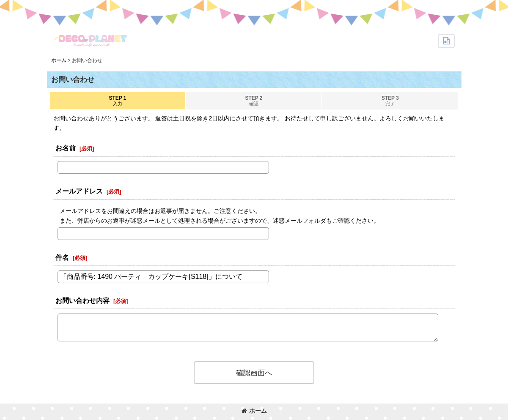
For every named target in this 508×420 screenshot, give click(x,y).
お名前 (66, 148)
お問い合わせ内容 (82, 300)
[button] (446, 41)
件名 (62, 257)
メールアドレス (79, 191)
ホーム (254, 411)
